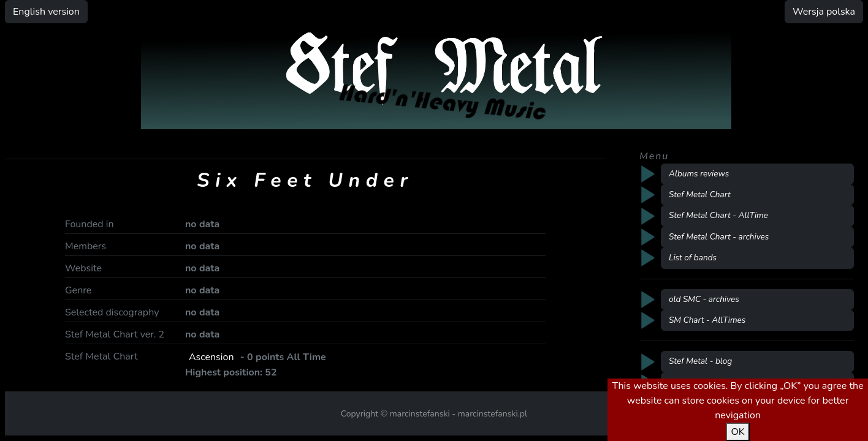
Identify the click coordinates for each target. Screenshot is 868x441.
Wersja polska (824, 12)
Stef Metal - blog (700, 361)
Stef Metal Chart (700, 194)
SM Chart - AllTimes (707, 320)
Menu (654, 156)
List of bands (693, 258)
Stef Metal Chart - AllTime (718, 215)
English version (46, 12)
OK (737, 432)
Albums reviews (699, 174)
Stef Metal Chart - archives (719, 237)
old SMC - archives (704, 299)
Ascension (211, 357)
